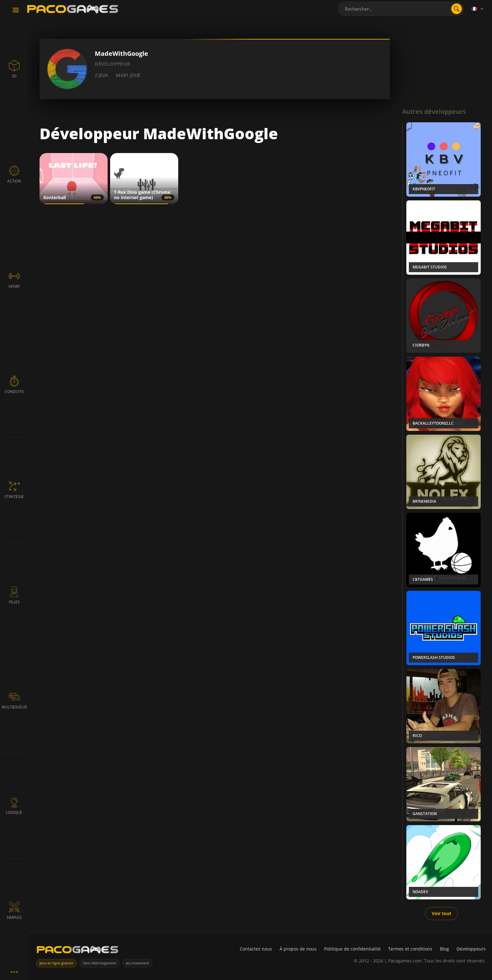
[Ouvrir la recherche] (457, 9)
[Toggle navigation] (16, 10)
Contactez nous (256, 949)
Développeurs (471, 949)
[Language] (478, 9)
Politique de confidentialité (352, 949)
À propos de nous (298, 949)
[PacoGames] (78, 951)
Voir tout (441, 913)
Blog (444, 949)
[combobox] (401, 9)
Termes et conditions (410, 949)
